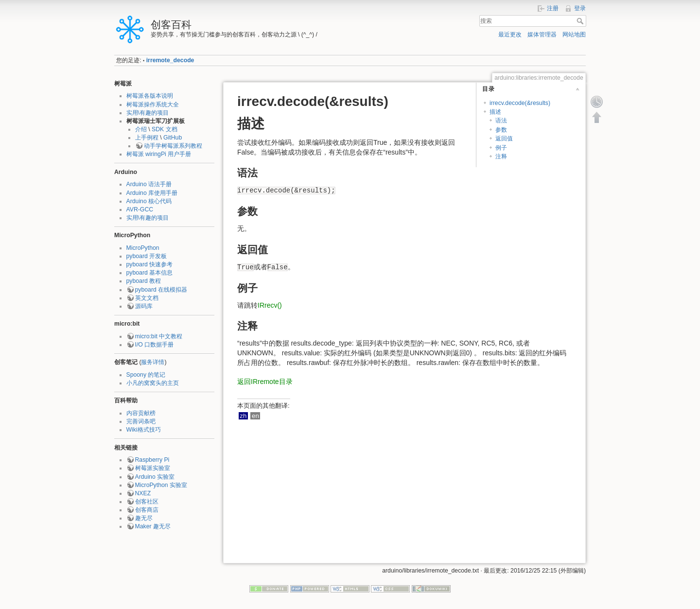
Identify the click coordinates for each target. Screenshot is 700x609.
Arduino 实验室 (155, 477)
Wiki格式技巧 (144, 430)
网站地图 (574, 35)
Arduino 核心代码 (149, 201)
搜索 (581, 21)
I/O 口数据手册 (155, 345)
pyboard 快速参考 (150, 264)
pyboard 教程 (144, 281)
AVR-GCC (140, 209)
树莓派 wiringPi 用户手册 (159, 154)
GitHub (173, 138)
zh (243, 416)
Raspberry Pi (152, 460)
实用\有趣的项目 (148, 113)
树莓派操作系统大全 (153, 104)
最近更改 (510, 35)
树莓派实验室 (153, 468)
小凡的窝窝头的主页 (153, 383)
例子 (501, 148)
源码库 (144, 306)
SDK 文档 (165, 129)
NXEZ (143, 493)
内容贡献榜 (141, 413)
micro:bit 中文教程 (159, 336)
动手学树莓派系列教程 (173, 146)
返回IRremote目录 (265, 382)
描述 (495, 112)
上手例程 (147, 138)
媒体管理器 (542, 35)
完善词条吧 (141, 421)
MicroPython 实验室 (161, 485)
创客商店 (147, 510)
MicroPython (143, 248)
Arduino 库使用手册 (152, 193)
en (255, 416)
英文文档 (147, 298)
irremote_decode (170, 60)
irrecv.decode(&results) (520, 103)
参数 (501, 130)
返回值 (504, 139)
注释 (501, 157)
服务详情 (153, 362)
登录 (580, 8)
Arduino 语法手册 (149, 184)
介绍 (141, 129)
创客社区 (147, 502)
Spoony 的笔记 (146, 375)
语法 (501, 121)
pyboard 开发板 (147, 256)
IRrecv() (270, 305)
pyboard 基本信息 (150, 273)
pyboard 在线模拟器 (161, 290)
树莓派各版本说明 (150, 96)
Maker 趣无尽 (153, 526)
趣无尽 (144, 518)
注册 (553, 8)
